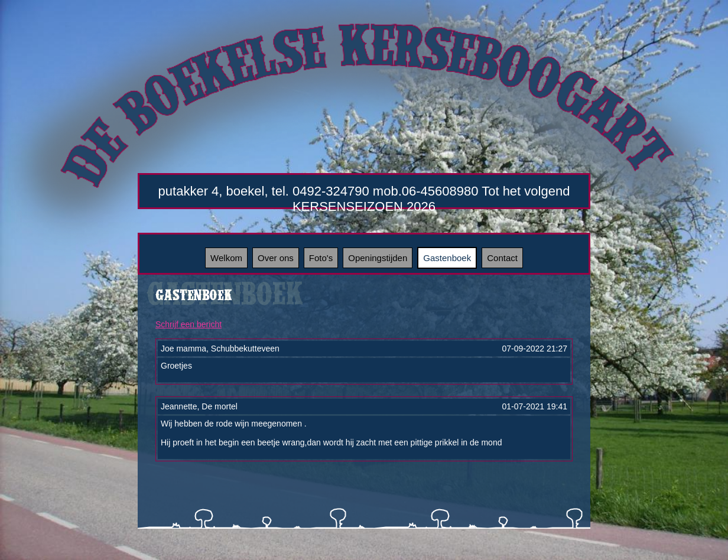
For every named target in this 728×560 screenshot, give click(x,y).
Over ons (276, 258)
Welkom (226, 258)
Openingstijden (378, 258)
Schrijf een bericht (188, 324)
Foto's (321, 258)
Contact (502, 258)
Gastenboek (447, 258)
